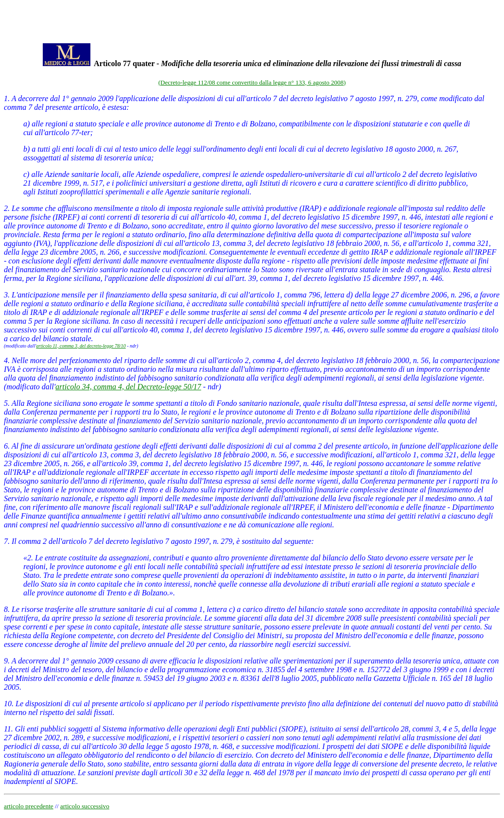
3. (7, 295)
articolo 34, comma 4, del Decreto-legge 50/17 (128, 387)
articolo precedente (29, 806)
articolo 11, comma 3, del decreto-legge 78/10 (81, 346)
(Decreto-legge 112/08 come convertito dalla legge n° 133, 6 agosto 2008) (252, 82)
